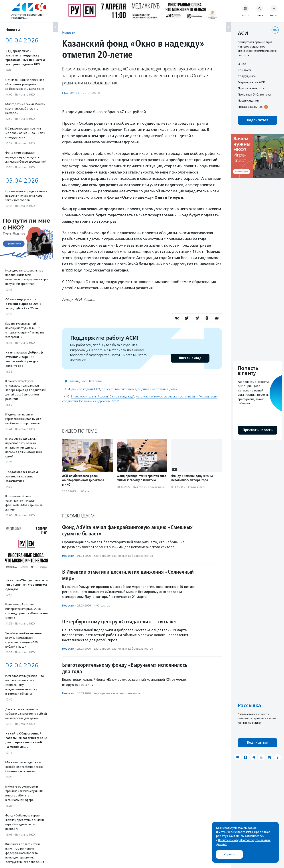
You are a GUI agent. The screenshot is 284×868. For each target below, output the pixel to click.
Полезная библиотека (254, 94)
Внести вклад (190, 358)
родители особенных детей (158, 389)
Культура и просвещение (150, 487)
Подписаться (257, 120)
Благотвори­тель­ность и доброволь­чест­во (123, 556)
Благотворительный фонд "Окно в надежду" (103, 396)
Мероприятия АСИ (251, 82)
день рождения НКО (86, 389)
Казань (74, 381)
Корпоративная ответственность (117, 693)
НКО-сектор (71, 93)
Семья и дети (197, 487)
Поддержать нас (250, 107)
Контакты (245, 70)
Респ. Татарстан (92, 381)
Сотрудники (247, 76)
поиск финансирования (119, 389)
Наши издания (248, 100)
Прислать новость (251, 88)
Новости (69, 33)
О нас (242, 64)
